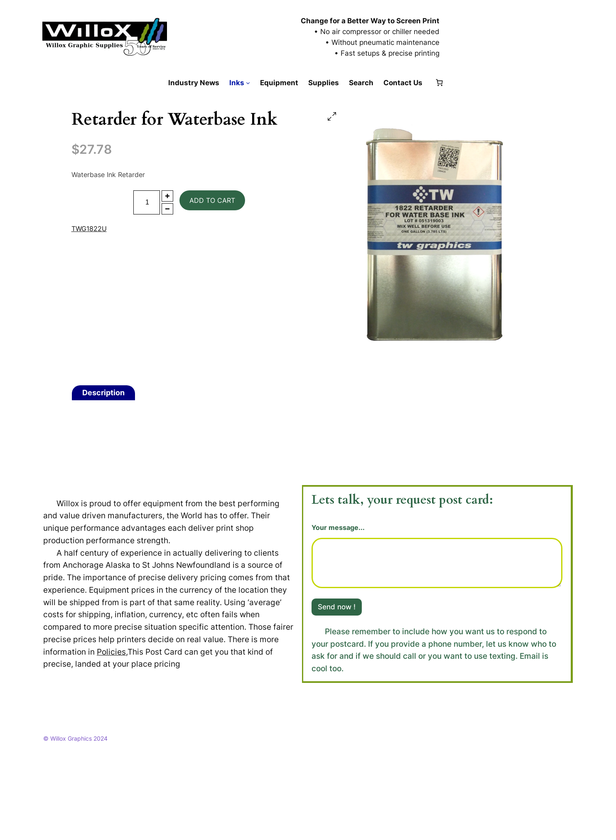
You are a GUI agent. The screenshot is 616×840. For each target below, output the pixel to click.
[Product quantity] (147, 202)
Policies (111, 652)
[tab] (103, 393)
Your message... (338, 528)
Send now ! (337, 607)
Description (103, 393)
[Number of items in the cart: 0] (439, 83)
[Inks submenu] (248, 83)
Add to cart (212, 200)
